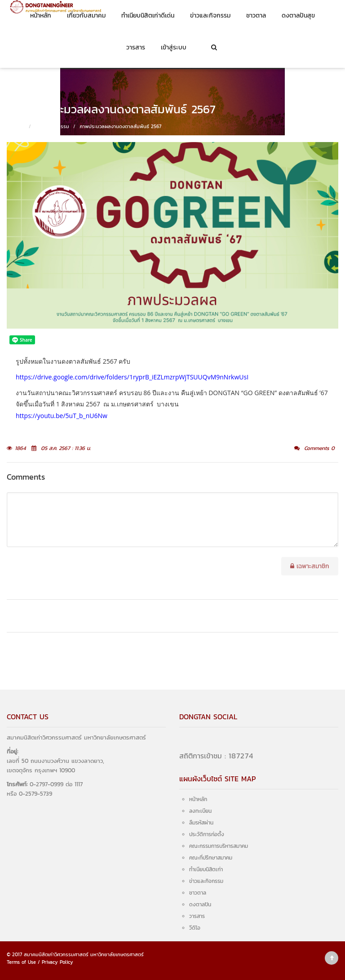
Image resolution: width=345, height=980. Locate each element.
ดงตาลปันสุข (298, 16)
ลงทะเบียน (200, 811)
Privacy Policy (57, 962)
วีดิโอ (195, 928)
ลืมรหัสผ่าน (201, 823)
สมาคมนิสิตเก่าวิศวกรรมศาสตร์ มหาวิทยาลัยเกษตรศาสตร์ (84, 954)
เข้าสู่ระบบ (174, 47)
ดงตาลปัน (200, 904)
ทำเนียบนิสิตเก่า (206, 869)
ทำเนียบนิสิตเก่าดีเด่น (148, 16)
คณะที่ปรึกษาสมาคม (211, 858)
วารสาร (136, 47)
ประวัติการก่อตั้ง (207, 834)
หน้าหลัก (41, 16)
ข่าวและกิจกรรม (210, 16)
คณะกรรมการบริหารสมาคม (219, 846)
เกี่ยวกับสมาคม (86, 16)
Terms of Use (21, 962)
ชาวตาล (256, 16)
